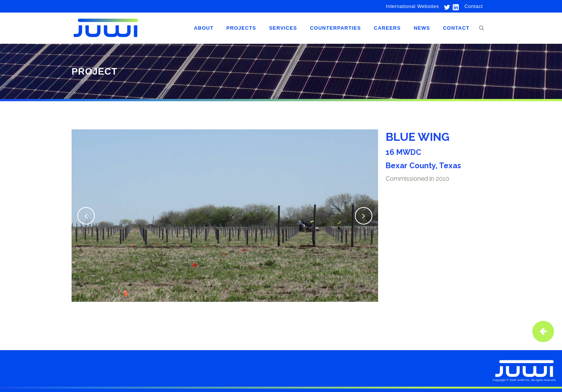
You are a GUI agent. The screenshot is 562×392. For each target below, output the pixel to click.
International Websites (412, 6)
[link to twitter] (445, 6)
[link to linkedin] (455, 6)
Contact (474, 6)
